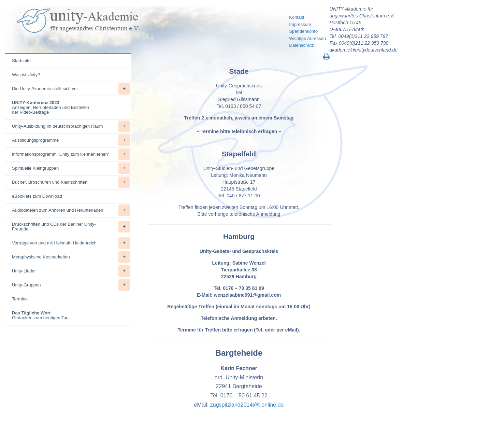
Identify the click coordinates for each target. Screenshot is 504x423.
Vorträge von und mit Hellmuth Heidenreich (71, 243)
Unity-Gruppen (71, 285)
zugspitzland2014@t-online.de (247, 405)
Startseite (21, 61)
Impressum (300, 24)
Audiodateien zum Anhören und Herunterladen (71, 210)
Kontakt (297, 17)
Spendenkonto (303, 31)
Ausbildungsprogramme (71, 140)
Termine (20, 299)
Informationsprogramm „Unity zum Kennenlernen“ (71, 154)
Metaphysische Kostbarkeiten (71, 257)
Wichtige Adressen (307, 38)
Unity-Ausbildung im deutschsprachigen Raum (71, 126)
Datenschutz (301, 45)
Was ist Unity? (26, 75)
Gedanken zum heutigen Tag (40, 315)
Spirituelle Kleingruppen (71, 168)
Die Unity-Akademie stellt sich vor (71, 89)
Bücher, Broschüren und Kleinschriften (71, 182)
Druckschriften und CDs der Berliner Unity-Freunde (71, 227)
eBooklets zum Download (37, 196)
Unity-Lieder (71, 271)
